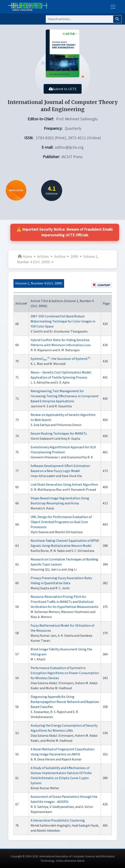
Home (25, 256)
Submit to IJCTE (63, 89)
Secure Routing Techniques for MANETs (59, 434)
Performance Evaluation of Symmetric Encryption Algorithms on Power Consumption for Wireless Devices (65, 673)
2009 (74, 256)
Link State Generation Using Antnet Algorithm (64, 485)
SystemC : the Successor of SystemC (61, 359)
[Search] (79, 19)
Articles (43, 256)
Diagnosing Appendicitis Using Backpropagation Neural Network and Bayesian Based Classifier (65, 702)
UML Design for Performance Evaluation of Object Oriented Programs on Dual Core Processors (61, 522)
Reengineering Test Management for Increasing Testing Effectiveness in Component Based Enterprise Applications (65, 396)
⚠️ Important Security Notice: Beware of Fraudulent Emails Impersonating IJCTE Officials (65, 232)
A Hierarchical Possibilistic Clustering (58, 821)
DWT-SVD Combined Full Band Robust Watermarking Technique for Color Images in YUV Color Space (63, 321)
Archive (60, 256)
